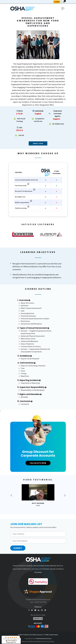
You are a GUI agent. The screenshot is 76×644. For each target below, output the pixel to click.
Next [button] (65, 495)
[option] (24, 234)
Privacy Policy (50, 642)
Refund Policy (40, 642)
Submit (18, 548)
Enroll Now (38, 143)
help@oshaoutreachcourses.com (38, 600)
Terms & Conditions (28, 642)
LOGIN (57, 2)
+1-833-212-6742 (40, 602)
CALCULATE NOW (38, 463)
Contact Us (38, 619)
